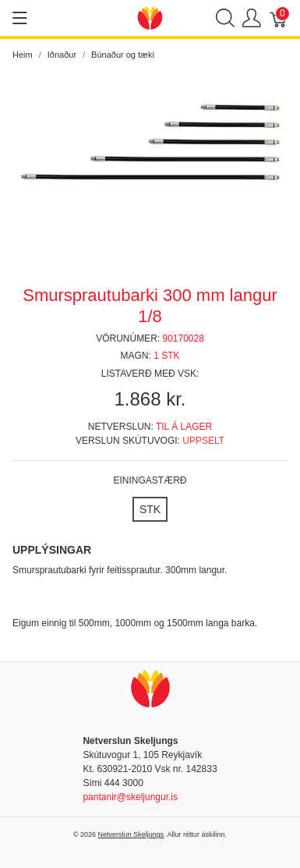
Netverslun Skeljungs (131, 834)
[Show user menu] (252, 18)
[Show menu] (20, 18)
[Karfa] (279, 18)
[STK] (150, 509)
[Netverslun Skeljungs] (150, 17)
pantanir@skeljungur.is (130, 797)
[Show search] (225, 18)
